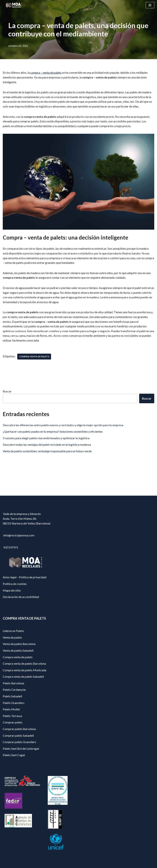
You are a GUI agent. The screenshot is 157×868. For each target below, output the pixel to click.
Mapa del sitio (12, 590)
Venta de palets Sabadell (18, 650)
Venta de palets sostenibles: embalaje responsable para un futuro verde (47, 451)
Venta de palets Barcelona (19, 644)
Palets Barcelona (13, 683)
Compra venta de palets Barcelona (24, 663)
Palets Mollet (11, 709)
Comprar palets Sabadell (18, 735)
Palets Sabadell (12, 696)
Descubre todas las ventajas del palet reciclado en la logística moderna (47, 444)
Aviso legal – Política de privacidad (25, 577)
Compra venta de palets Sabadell (23, 676)
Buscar (7, 391)
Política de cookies (15, 584)
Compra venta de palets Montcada (25, 670)
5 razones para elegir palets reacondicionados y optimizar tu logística (46, 438)
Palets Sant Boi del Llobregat (21, 749)
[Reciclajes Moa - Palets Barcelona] (14, 5)
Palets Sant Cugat (14, 755)
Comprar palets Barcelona (19, 729)
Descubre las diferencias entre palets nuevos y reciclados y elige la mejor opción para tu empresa (63, 425)
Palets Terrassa (12, 716)
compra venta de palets (34, 356)
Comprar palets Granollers (19, 742)
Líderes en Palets (13, 631)
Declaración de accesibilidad (21, 597)
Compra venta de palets (18, 657)
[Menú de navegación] (150, 5)
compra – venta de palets (46, 72)
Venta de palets (12, 637)
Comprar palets (13, 722)
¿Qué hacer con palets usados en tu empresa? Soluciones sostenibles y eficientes (53, 431)
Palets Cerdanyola (14, 690)
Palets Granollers (14, 703)
